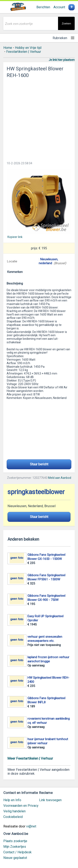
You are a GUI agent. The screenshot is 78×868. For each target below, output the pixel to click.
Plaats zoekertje (15, 841)
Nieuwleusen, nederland (48, 261)
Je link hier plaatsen (62, 60)
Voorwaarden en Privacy (21, 806)
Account (59, 7)
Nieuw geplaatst (15, 858)
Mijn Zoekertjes (15, 847)
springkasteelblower (36, 492)
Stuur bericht (39, 464)
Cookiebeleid (13, 817)
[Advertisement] (39, 118)
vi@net (31, 826)
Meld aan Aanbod (60, 478)
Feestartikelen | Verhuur (24, 52)
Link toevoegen (50, 800)
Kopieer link (15, 237)
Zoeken (66, 23)
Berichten (43, 7)
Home (8, 48)
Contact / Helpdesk (17, 852)
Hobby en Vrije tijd (28, 48)
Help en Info (12, 800)
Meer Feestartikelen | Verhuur (30, 758)
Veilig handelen (14, 811)
